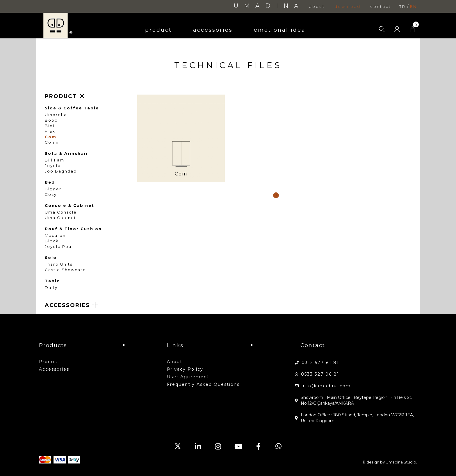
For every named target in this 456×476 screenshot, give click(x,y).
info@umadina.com (326, 386)
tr (402, 7)
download (348, 7)
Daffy (51, 288)
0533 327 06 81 (320, 374)
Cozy (51, 195)
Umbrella (56, 115)
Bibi (50, 126)
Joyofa (53, 166)
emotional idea (280, 30)
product (158, 30)
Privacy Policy (185, 369)
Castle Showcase (65, 270)
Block (52, 241)
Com (51, 137)
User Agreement (188, 377)
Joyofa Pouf (59, 247)
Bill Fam (55, 160)
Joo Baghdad (61, 171)
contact (381, 7)
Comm (52, 142)
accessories (213, 30)
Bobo (51, 120)
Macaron (55, 236)
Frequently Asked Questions (203, 384)
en (414, 7)
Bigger (53, 189)
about (317, 7)
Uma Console (61, 212)
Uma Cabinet (60, 218)
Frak (50, 131)
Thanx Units (59, 264)
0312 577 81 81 (320, 363)
